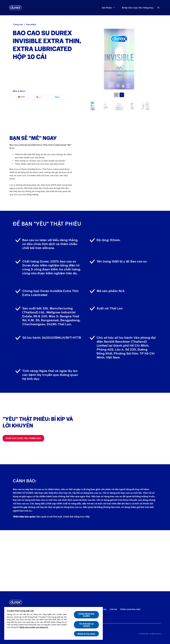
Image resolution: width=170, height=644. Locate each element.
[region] (54, 623)
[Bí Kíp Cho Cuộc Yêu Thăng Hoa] (138, 8)
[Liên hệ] (113, 609)
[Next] (122, 95)
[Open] (159, 8)
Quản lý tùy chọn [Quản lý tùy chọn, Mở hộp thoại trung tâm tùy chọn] (86, 634)
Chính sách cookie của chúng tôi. (34, 627)
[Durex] (15, 8)
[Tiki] (57, 97)
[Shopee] (39, 97)
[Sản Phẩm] (107, 8)
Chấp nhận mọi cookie (86, 615)
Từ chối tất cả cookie (86, 625)
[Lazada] (21, 97)
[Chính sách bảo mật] (130, 609)
